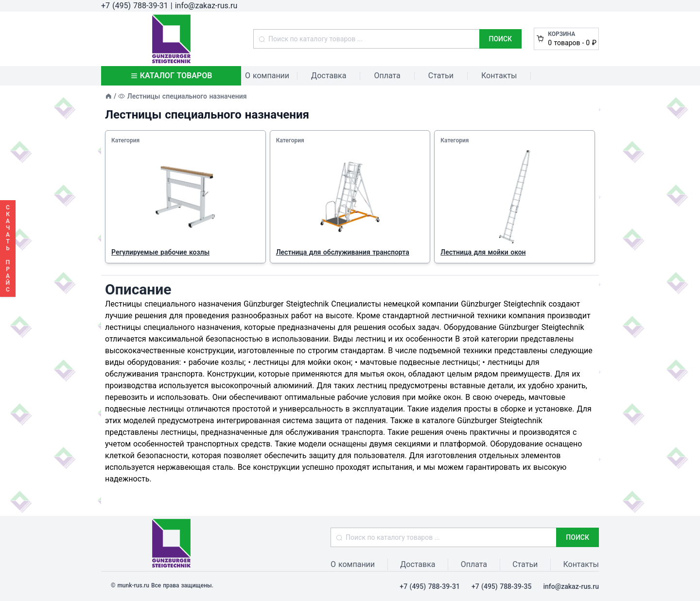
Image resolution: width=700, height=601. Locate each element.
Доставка (329, 76)
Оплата (387, 76)
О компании (267, 76)
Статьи (441, 76)
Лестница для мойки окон (483, 252)
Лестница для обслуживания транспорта (343, 252)
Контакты (499, 76)
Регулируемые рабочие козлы (160, 252)
